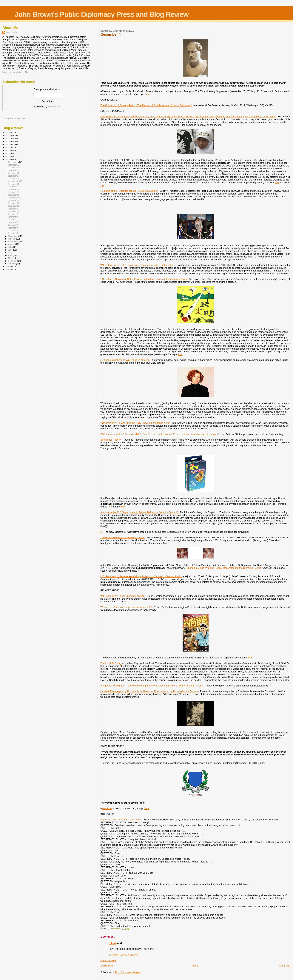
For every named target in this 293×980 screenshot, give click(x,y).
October (12, 239)
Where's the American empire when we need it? (126, 607)
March (11, 258)
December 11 (13, 209)
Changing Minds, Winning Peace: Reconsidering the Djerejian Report (224, 568)
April (11, 255)
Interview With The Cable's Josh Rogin (121, 820)
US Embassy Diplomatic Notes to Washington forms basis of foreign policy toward (145, 279)
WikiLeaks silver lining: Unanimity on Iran (122, 596)
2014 (9, 147)
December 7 (13, 220)
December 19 (13, 192)
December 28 (13, 173)
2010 (9, 159)
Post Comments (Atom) (128, 972)
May (10, 253)
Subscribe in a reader (14, 118)
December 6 (13, 222)
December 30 (13, 168)
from (147, 94)
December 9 (13, 214)
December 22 (13, 184)
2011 (9, 156)
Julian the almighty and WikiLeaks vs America (125, 360)
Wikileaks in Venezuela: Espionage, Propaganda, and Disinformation (137, 265)
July (10, 247)
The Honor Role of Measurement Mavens (123, 537)
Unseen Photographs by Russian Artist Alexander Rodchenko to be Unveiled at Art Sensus (149, 691)
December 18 (13, 195)
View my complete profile (15, 72)
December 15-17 (15, 198)
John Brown (12, 32)
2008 (9, 270)
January (12, 264)
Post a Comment (108, 960)
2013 (9, 150)
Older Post (285, 966)
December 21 (13, 187)
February (13, 261)
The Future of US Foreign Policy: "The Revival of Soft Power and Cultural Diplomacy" (146, 105)
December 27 (13, 176)
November (13, 236)
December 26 (13, 179)
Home (196, 966)
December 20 (13, 189)
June (11, 250)
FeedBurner (54, 107)
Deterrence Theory (110, 440)
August (12, 244)
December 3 (13, 231)
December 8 (13, 217)
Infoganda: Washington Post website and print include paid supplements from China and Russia (152, 686)
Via (110, 507)
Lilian (112, 943)
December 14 (13, 200)
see (277, 182)
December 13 (13, 203)
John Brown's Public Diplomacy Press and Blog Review (101, 14)
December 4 (13, 228)
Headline (107, 808)
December (13, 162)
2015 (9, 144)
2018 (9, 136)
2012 (9, 153)
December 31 (13, 165)
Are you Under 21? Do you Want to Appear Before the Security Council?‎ (139, 512)
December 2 (13, 233)
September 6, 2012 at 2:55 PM (123, 955)
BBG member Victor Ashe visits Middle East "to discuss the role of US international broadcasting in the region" (159, 434)
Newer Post (107, 966)
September (14, 242)
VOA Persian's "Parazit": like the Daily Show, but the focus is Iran (135, 423)
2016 (9, 141)
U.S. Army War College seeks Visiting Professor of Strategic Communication (141, 576)
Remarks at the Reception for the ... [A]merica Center (129, 191)
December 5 (13, 225)
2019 (9, 133)
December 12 (13, 206)
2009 (9, 267)
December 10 (13, 211)
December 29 (13, 170)
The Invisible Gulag (111, 663)
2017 (9, 138)
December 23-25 (15, 181)
